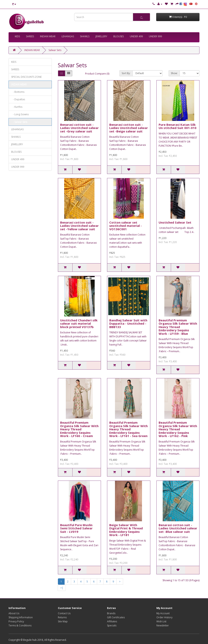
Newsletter (163, 625)
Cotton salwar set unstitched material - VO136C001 (126, 226)
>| (62, 588)
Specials (112, 625)
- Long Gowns (20, 114)
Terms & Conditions (20, 625)
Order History (164, 617)
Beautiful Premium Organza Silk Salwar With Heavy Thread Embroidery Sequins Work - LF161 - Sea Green (128, 429)
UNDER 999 (155, 36)
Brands (111, 613)
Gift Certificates (116, 617)
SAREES (30, 36)
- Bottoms (18, 92)
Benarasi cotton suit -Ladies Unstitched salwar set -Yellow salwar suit (79, 226)
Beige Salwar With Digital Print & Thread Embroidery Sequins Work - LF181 (126, 530)
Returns (62, 617)
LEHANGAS (68, 36)
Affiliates (112, 621)
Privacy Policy (16, 621)
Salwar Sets (55, 50)
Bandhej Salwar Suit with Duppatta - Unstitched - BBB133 (128, 324)
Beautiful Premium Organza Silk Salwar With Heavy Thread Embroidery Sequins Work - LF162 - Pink (178, 429)
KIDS (17, 36)
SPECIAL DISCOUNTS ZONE (26, 77)
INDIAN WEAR (48, 36)
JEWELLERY (101, 36)
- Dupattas (18, 99)
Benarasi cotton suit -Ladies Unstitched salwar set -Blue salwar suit (178, 528)
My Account (163, 613)
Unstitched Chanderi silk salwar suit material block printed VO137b (79, 324)
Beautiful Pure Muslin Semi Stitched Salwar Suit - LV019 (76, 528)
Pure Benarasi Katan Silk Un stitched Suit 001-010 (178, 126)
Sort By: (126, 73)
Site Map (63, 621)
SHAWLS (85, 36)
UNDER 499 (136, 36)
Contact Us (64, 613)
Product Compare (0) (97, 74)
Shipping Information (21, 617)
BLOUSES (119, 36)
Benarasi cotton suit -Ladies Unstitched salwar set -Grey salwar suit (79, 128)
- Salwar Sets (19, 122)
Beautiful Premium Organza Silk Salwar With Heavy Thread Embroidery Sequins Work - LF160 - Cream (79, 429)
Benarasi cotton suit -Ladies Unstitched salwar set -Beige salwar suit (129, 128)
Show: (174, 73)
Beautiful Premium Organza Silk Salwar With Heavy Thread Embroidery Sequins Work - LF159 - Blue (178, 327)
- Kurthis (17, 107)
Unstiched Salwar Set (175, 222)
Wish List (161, 621)
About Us (14, 613)
